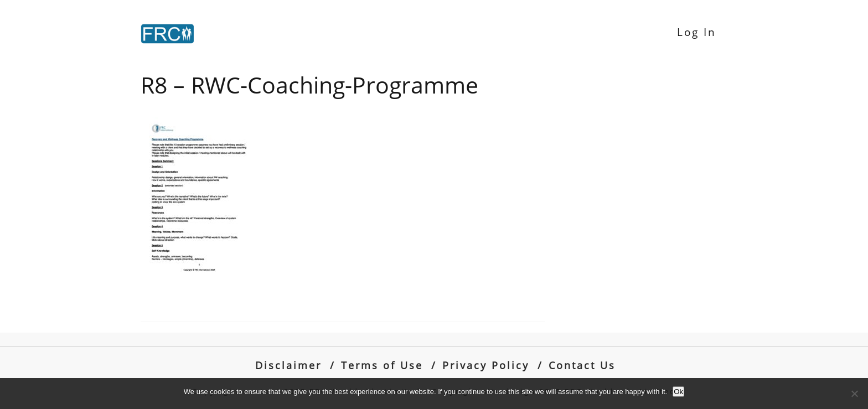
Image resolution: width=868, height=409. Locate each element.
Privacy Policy (486, 365)
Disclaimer (288, 365)
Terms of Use (382, 365)
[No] (854, 394)
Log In (697, 32)
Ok (678, 392)
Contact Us (582, 365)
